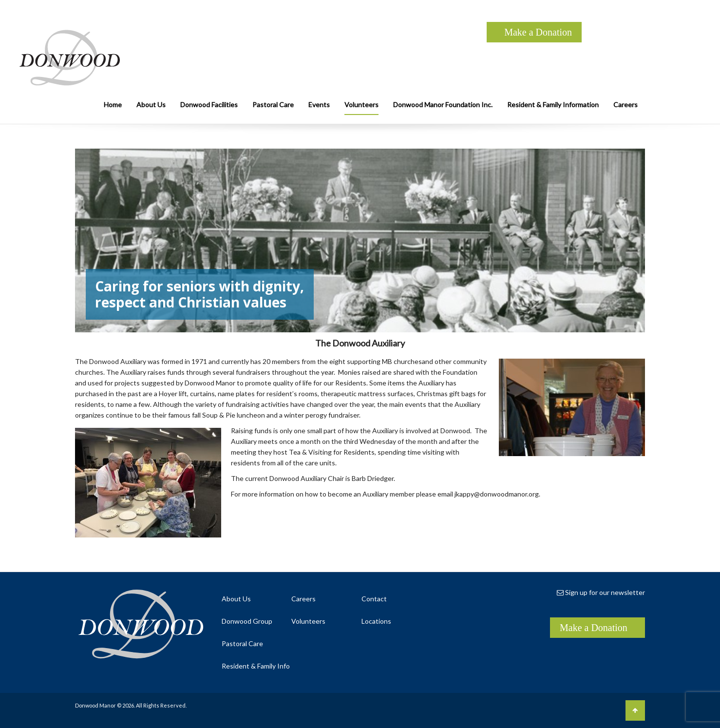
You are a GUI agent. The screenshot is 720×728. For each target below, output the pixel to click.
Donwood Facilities (209, 105)
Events (319, 105)
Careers (625, 105)
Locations (376, 621)
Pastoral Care (273, 105)
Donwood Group (247, 621)
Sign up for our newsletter (601, 592)
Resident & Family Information (553, 105)
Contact (374, 599)
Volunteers (361, 105)
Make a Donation (538, 32)
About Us (151, 105)
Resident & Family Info (256, 666)
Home (113, 105)
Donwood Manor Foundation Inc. (443, 105)
